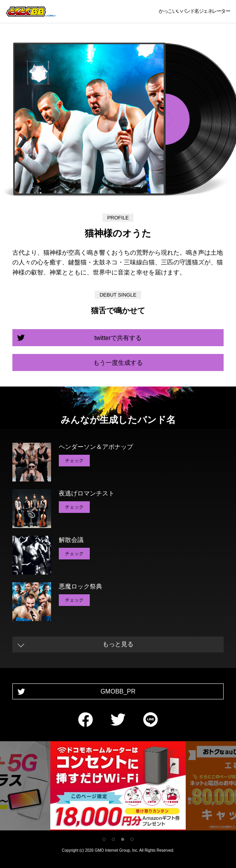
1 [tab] (104, 839)
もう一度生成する (118, 363)
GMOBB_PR (118, 691)
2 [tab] (113, 839)
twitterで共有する (118, 338)
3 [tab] (123, 839)
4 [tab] (132, 839)
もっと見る (118, 644)
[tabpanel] (118, 787)
